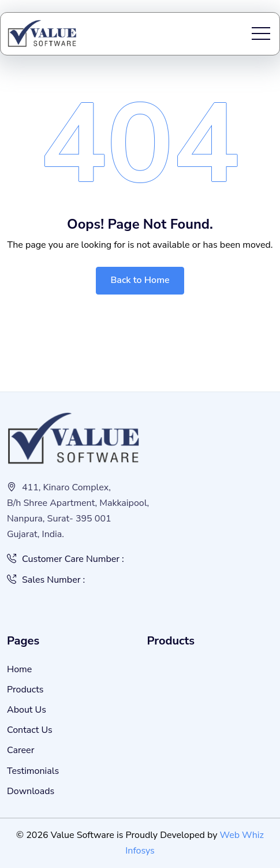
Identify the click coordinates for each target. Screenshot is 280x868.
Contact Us (30, 730)
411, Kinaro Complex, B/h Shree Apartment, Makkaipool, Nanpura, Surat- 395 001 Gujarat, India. (78, 511)
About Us (27, 710)
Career (20, 750)
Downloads (31, 791)
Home (19, 669)
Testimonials (33, 771)
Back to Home (140, 280)
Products (25, 690)
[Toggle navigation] (261, 33)
